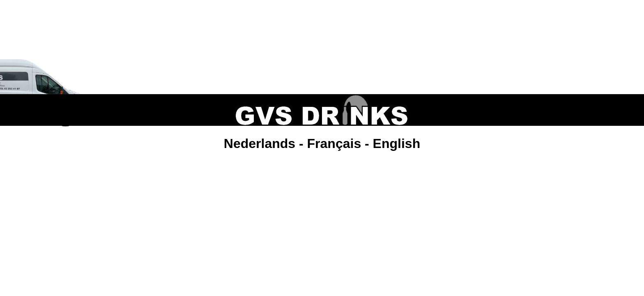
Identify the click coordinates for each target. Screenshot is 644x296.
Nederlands (260, 139)
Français (334, 139)
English (397, 139)
